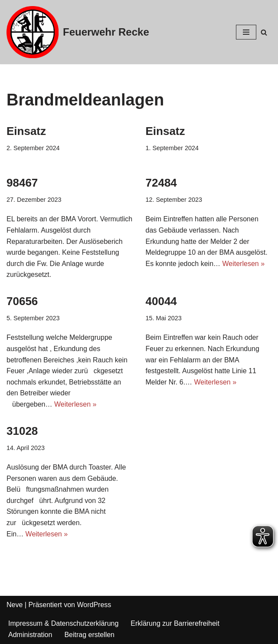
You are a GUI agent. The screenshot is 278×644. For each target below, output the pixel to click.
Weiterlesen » (244, 264)
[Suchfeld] (264, 32)
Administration (30, 635)
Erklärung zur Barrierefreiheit (175, 623)
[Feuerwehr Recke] (78, 32)
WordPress (94, 605)
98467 (22, 183)
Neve (15, 605)
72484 (161, 183)
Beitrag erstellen (89, 635)
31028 (22, 431)
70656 (22, 301)
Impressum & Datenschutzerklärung (63, 623)
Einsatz (26, 131)
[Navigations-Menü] (246, 32)
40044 (161, 301)
